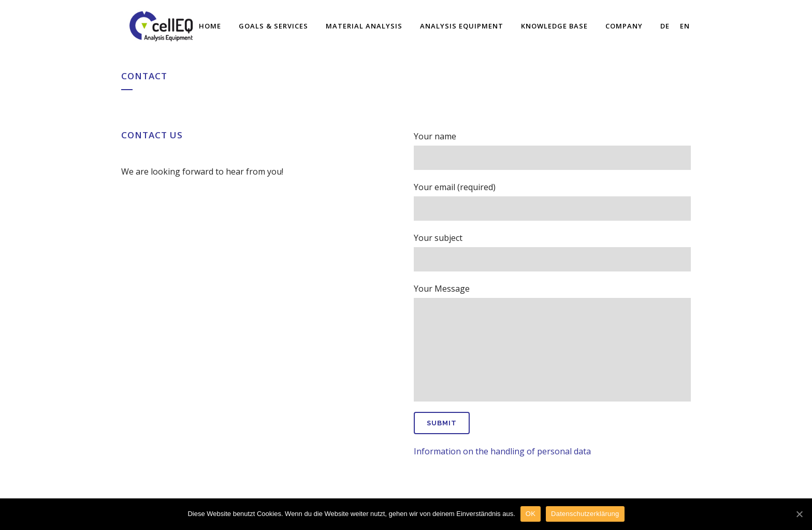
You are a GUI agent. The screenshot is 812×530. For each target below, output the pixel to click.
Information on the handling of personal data (502, 451)
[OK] (799, 514)
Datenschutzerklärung (585, 514)
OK (531, 514)
